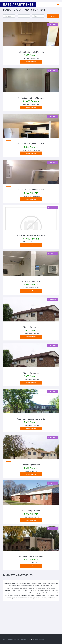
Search (53, 16)
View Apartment (31, 62)
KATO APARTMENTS (18, 4)
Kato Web (30, 639)
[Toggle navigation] (58, 4)
